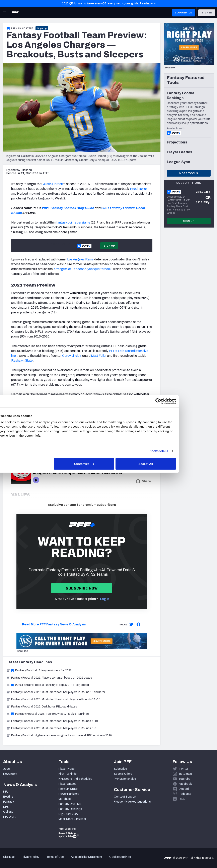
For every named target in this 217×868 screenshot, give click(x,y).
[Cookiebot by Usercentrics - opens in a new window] (178, 401)
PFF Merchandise (125, 779)
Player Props (67, 769)
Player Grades (67, 784)
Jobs (7, 769)
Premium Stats (68, 789)
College (8, 812)
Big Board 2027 (69, 814)
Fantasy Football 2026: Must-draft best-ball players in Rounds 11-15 (53, 699)
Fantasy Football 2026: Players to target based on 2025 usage (49, 678)
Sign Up (42, 28)
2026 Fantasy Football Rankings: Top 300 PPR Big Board (48, 685)
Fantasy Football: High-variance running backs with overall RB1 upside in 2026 (59, 735)
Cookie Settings (120, 857)
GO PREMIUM (184, 13)
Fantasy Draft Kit (70, 804)
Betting (8, 797)
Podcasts (185, 794)
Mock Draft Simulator (72, 819)
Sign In (207, 13)
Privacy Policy (30, 857)
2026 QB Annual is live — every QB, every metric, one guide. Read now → (109, 4)
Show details (179, 451)
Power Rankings (69, 794)
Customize (108, 464)
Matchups (65, 799)
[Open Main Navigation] (5, 13)
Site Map (9, 857)
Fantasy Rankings (70, 809)
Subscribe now (82, 588)
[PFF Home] (15, 13)
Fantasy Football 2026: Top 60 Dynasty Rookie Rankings (48, 714)
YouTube (185, 779)
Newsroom (10, 774)
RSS (182, 799)
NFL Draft (9, 817)
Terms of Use (55, 857)
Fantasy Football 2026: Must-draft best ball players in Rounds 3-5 (51, 728)
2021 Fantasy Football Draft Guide (68, 208)
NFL (6, 792)
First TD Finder (68, 774)
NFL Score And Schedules (75, 779)
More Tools (189, 173)
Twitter (183, 769)
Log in (105, 599)
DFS (6, 807)
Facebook (185, 784)
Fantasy (9, 802)
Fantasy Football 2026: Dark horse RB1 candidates (42, 707)
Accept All (167, 464)
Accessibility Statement (87, 857)
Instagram (185, 774)
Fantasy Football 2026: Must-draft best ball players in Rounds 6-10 (52, 721)
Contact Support (125, 797)
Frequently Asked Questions (132, 802)
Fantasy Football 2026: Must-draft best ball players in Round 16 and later (56, 692)
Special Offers (123, 774)
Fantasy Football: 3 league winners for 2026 (39, 670)
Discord (184, 789)
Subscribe (120, 769)
